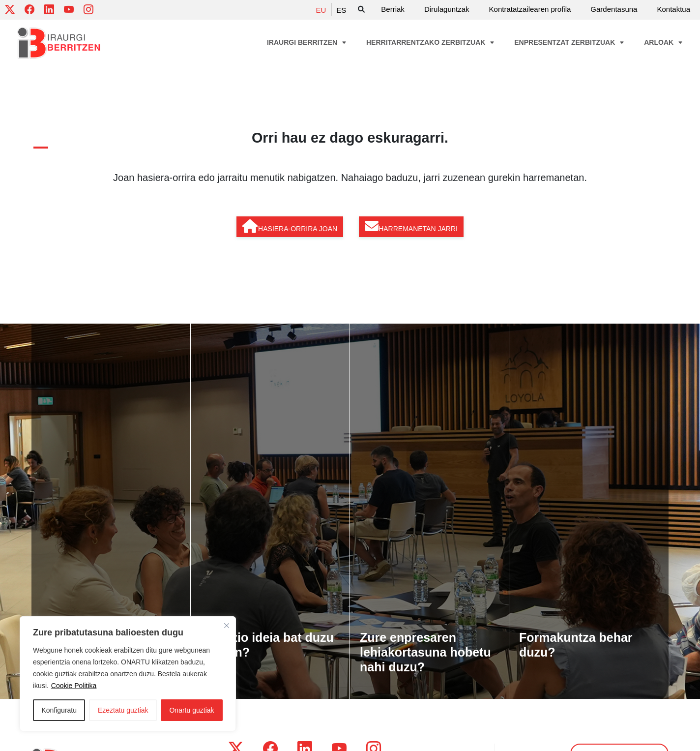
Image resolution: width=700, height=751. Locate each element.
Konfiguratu (59, 710)
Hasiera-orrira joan (290, 226)
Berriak (393, 9)
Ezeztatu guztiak (123, 710)
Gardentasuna (614, 9)
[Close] (227, 626)
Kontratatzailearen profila (530, 9)
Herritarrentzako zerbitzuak (430, 42)
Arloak (663, 42)
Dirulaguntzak (447, 9)
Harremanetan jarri (411, 226)
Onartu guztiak (191, 710)
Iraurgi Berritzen (307, 42)
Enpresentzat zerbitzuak (569, 42)
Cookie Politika (74, 686)
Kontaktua (673, 9)
